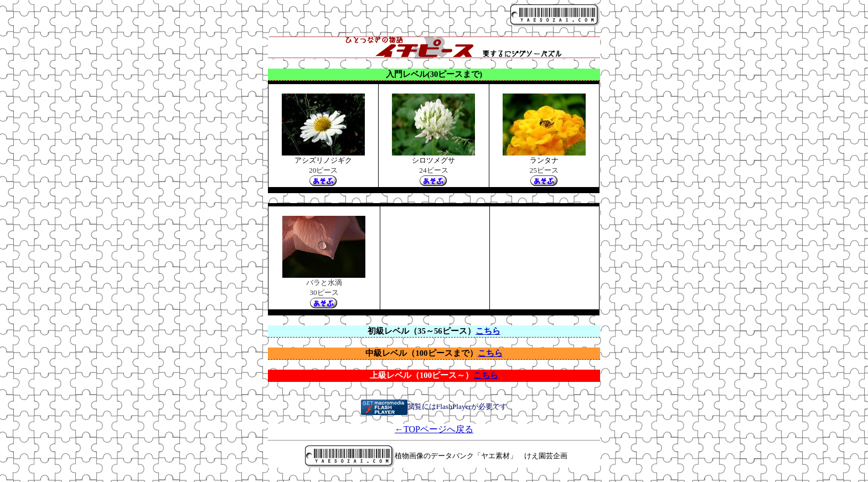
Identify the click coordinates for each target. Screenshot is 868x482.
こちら (488, 331)
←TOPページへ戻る (434, 429)
